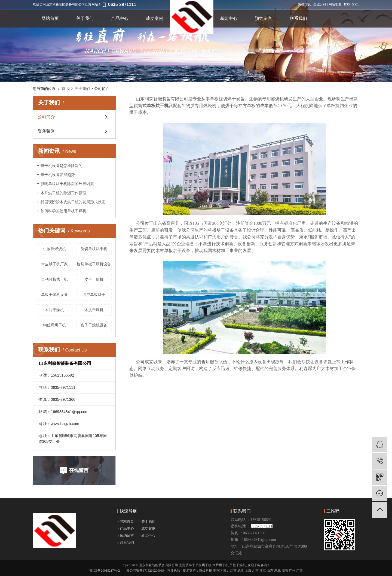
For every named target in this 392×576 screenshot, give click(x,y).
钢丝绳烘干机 (54, 325)
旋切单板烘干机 (94, 249)
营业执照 (174, 571)
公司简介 (46, 117)
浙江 (263, 571)
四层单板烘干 (94, 295)
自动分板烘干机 (54, 279)
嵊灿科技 (206, 571)
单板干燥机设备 (54, 295)
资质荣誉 (46, 131)
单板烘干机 (203, 565)
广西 (299, 571)
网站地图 (335, 4)
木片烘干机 (220, 565)
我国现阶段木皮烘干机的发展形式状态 (73, 202)
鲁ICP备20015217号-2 (105, 571)
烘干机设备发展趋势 (58, 175)
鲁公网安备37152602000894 (146, 571)
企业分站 (320, 4)
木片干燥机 (54, 310)
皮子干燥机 (94, 279)
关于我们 (85, 18)
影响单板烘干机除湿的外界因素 (67, 184)
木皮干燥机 (94, 310)
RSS (347, 4)
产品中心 (120, 18)
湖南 (285, 571)
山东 (270, 571)
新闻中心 (229, 18)
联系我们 (298, 18)
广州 (292, 571)
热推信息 (304, 4)
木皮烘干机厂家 (54, 264)
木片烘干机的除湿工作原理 (63, 193)
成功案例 (155, 18)
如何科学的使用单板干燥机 (63, 211)
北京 (255, 571)
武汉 (241, 571)
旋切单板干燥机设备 (94, 264)
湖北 (277, 571)
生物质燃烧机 (54, 249)
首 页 (66, 89)
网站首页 (50, 18)
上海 (248, 571)
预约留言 (264, 18)
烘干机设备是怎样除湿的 (62, 166)
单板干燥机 (238, 565)
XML (356, 4)
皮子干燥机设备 (94, 325)
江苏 (233, 571)
